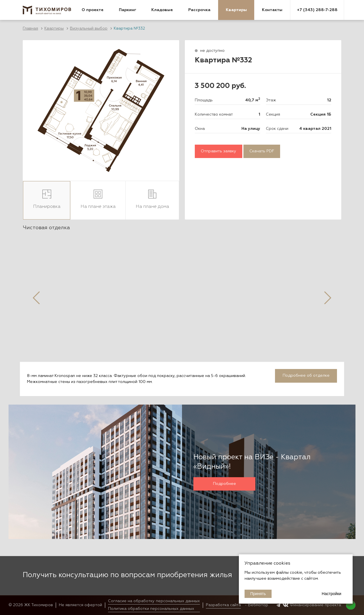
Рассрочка (199, 10)
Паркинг (128, 10)
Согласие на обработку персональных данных (154, 601)
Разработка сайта (223, 605)
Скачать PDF (262, 151)
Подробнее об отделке (306, 376)
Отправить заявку (219, 151)
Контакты (272, 10)
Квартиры (236, 10)
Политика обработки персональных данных (151, 609)
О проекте (93, 10)
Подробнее (225, 484)
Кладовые (162, 10)
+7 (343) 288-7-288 (317, 10)
